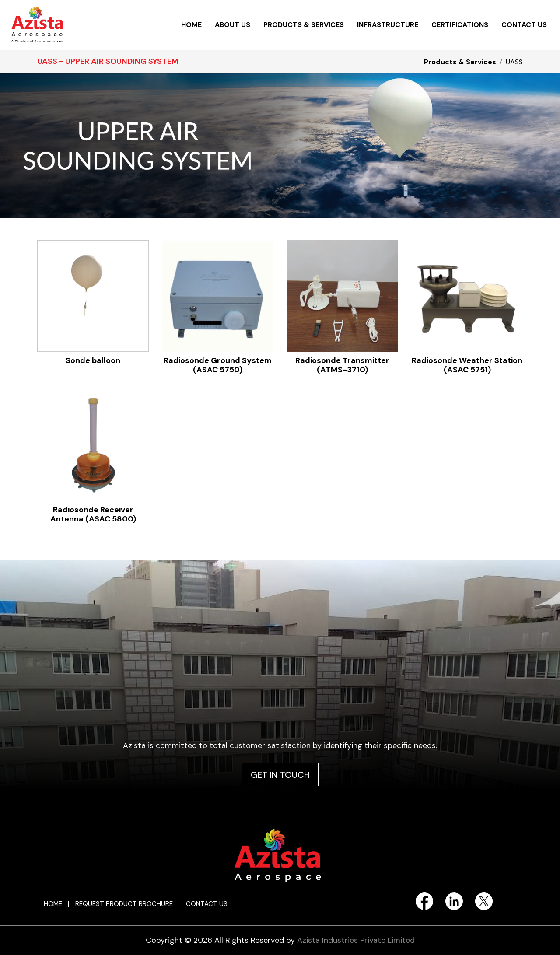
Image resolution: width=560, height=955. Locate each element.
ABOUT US (233, 25)
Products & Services (460, 62)
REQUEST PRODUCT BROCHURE (124, 904)
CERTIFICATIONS (460, 25)
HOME (191, 25)
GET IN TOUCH (280, 775)
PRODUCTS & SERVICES (304, 25)
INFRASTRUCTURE (388, 25)
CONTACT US (524, 25)
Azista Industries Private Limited (356, 940)
